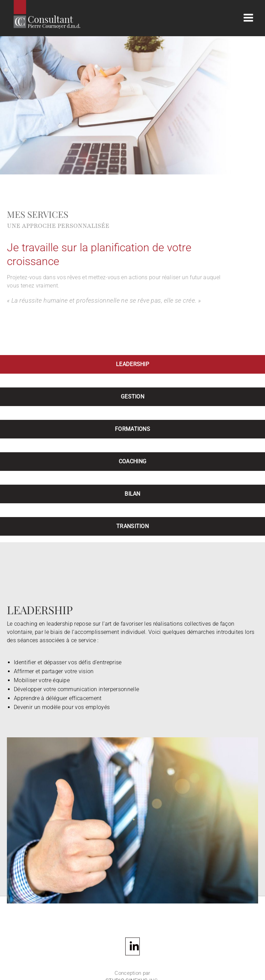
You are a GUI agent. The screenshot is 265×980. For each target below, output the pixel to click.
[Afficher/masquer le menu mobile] (249, 18)
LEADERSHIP (132, 364)
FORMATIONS (132, 429)
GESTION (132, 397)
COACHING (133, 461)
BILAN (132, 494)
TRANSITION (132, 526)
